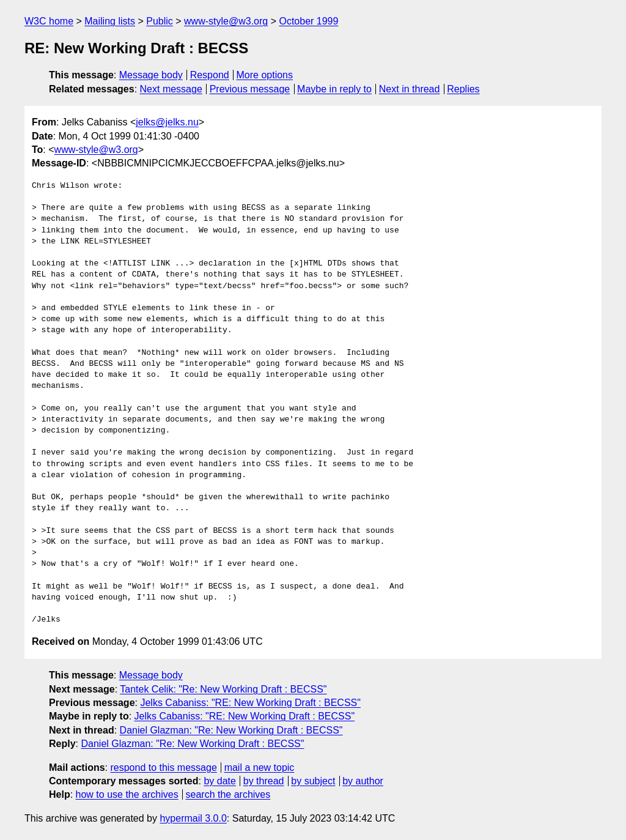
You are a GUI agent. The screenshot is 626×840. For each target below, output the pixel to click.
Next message (171, 89)
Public (160, 21)
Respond (210, 75)
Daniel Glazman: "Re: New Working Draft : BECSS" (231, 730)
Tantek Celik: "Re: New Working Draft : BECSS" (223, 689)
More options (265, 75)
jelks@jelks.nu (167, 122)
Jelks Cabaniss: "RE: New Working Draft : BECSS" (250, 703)
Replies (463, 89)
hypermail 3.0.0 (193, 818)
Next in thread (410, 89)
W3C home (49, 21)
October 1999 (308, 21)
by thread (264, 781)
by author (363, 781)
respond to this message (163, 768)
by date (219, 781)
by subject (313, 781)
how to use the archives (127, 794)
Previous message (250, 89)
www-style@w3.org (226, 21)
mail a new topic (260, 768)
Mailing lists (110, 21)
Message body (151, 75)
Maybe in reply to (334, 89)
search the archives (228, 794)
